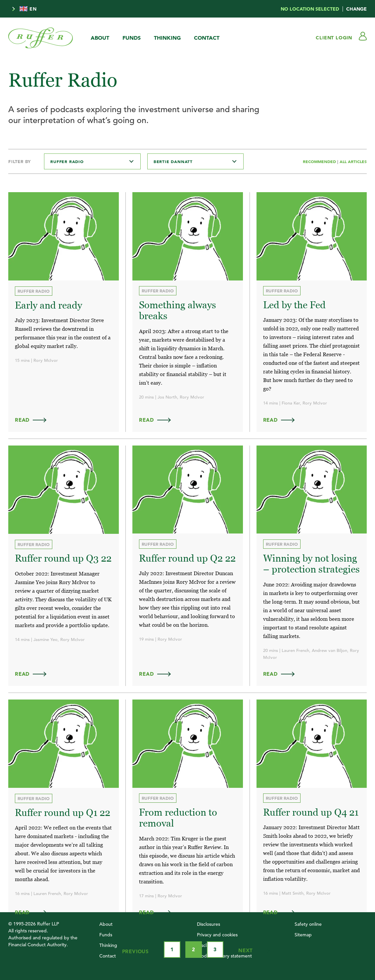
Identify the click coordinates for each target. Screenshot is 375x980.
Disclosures (209, 923)
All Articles (353, 161)
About (100, 38)
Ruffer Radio (34, 291)
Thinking (167, 38)
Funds (132, 38)
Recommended (320, 161)
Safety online (308, 923)
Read (34, 420)
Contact (207, 38)
